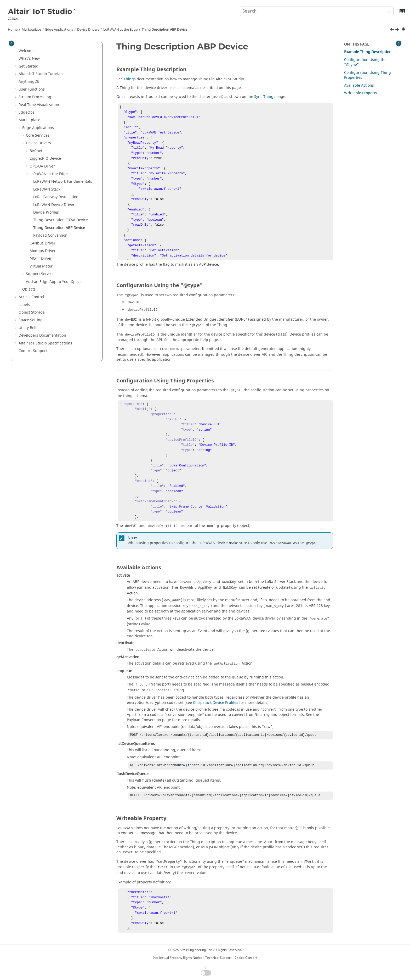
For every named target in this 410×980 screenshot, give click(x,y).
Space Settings (32, 320)
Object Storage (32, 312)
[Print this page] (404, 30)
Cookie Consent (246, 958)
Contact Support (33, 351)
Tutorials (41, 74)
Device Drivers (88, 30)
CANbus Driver (42, 243)
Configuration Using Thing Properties (368, 75)
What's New (29, 59)
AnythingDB (29, 82)
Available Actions (359, 85)
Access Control (31, 297)
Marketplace (31, 30)
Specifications (45, 343)
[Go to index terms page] (397, 13)
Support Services (41, 274)
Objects (29, 289)
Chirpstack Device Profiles (216, 703)
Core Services (38, 135)
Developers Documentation (42, 335)
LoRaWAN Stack (47, 189)
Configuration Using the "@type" (365, 62)
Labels (24, 305)
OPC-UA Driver (42, 166)
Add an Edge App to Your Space (54, 282)
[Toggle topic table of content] (399, 43)
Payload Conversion (50, 235)
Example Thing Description (368, 52)
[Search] (388, 12)
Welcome (27, 51)
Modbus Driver (43, 251)
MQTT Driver (41, 258)
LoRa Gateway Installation (56, 197)
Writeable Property (361, 93)
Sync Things (265, 97)
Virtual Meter (41, 266)
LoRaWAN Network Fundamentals (63, 182)
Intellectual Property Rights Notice (177, 958)
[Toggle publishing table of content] (11, 43)
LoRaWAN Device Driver (54, 205)
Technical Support (218, 958)
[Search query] (317, 11)
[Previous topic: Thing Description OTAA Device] (392, 30)
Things (130, 79)
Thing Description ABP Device (164, 30)
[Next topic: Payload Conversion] (398, 30)
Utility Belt (28, 328)
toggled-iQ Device (45, 158)
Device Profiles (46, 212)
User (32, 89)
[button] (16, 51)
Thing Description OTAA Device (61, 220)
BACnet (36, 151)
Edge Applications (59, 30)
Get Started (29, 66)
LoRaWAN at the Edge (120, 30)
